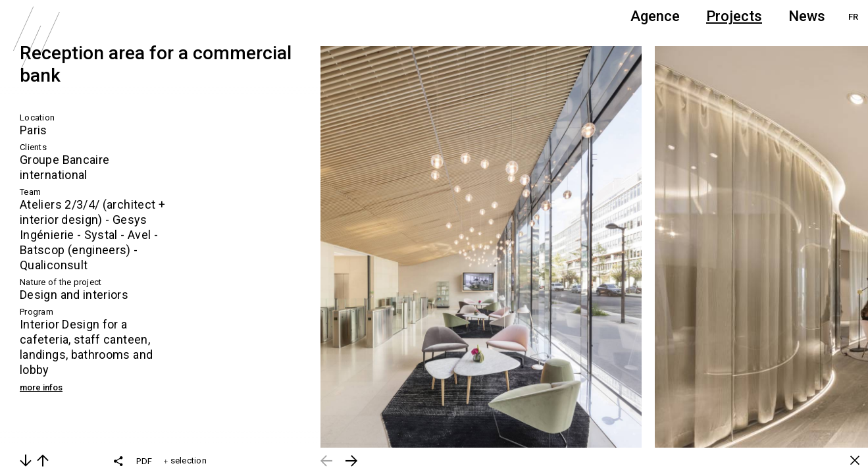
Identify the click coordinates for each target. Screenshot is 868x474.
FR (853, 17)
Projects (734, 16)
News (807, 16)
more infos (41, 387)
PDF (144, 461)
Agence (655, 16)
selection (185, 461)
